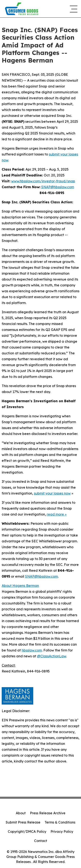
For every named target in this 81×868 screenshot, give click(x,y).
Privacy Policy (62, 831)
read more (55, 514)
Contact (41, 841)
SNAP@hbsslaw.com (58, 187)
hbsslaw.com (32, 650)
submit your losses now (52, 493)
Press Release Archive (48, 813)
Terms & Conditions (60, 822)
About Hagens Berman (20, 586)
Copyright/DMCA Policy (27, 831)
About (21, 813)
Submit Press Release (23, 822)
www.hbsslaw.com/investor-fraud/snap (43, 181)
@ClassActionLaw (52, 656)
